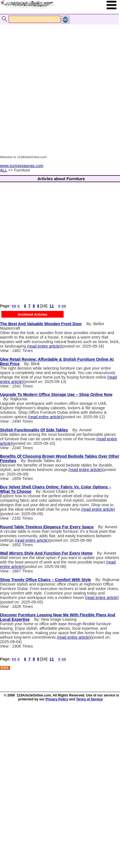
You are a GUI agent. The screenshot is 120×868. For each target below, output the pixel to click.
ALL (3, 170)
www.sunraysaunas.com (22, 166)
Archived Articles (32, 314)
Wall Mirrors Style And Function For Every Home (46, 553)
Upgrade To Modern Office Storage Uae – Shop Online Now (56, 394)
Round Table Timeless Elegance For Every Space (47, 527)
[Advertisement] (59, 85)
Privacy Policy (57, 699)
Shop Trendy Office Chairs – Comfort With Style (45, 580)
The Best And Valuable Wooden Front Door (41, 324)
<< (14, 306)
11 (52, 306)
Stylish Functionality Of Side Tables (34, 430)
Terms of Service (89, 699)
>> (64, 306)
